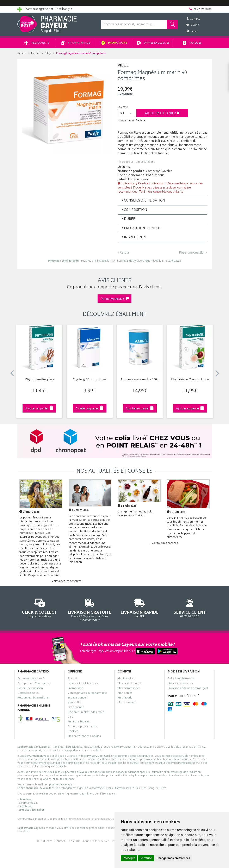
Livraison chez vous (181, 684)
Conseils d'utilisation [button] (143, 201)
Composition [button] (134, 210)
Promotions (114, 43)
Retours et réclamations (33, 698)
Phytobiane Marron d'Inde (190, 380)
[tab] (162, 201)
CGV (70, 717)
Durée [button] (128, 219)
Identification (126, 679)
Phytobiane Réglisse (39, 380)
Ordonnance (76, 708)
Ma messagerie (127, 703)
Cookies (73, 732)
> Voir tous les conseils (164, 543)
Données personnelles (83, 727)
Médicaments (37, 43)
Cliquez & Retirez (39, 608)
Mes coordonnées (130, 684)
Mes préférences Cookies (84, 737)
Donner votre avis (114, 299)
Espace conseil (78, 698)
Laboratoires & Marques (83, 684)
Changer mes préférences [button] (173, 858)
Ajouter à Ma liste (131, 121)
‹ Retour (123, 253)
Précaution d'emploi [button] (141, 228)
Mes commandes (129, 689)
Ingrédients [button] (134, 238)
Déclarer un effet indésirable (86, 713)
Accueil (22, 54)
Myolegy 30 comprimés (90, 380)
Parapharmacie (76, 43)
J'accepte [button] (129, 858)
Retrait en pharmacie (181, 679)
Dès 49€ (90, 609)
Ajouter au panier (162, 113)
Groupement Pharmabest (34, 684)
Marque (36, 54)
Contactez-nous (28, 694)
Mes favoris (125, 698)
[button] (126, 113)
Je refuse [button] (146, 858)
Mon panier (125, 694)
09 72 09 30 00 (190, 608)
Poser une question (30, 689)
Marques (192, 43)
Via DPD (140, 608)
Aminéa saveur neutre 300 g (140, 380)
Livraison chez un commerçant (188, 689)
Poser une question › (193, 253)
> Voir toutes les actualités (66, 581)
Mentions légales (79, 722)
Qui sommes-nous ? (31, 679)
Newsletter (75, 703)
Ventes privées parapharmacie (87, 694)
